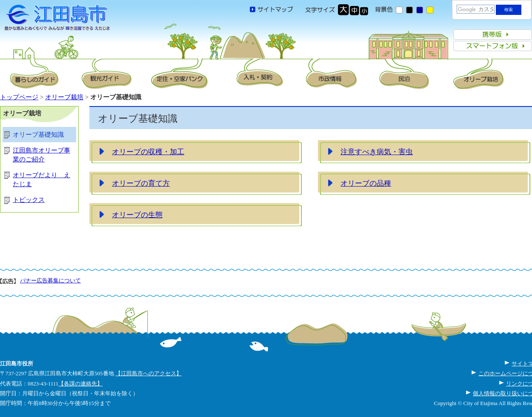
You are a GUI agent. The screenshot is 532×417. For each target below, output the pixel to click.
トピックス (29, 200)
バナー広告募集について (50, 280)
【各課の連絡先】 (80, 384)
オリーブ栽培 (64, 97)
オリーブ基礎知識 (38, 135)
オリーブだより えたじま (41, 180)
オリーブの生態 (137, 215)
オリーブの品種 (366, 183)
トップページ (19, 97)
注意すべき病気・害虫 (377, 152)
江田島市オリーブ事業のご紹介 (41, 155)
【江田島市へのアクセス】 (149, 373)
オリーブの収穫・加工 (148, 152)
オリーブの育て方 (141, 183)
